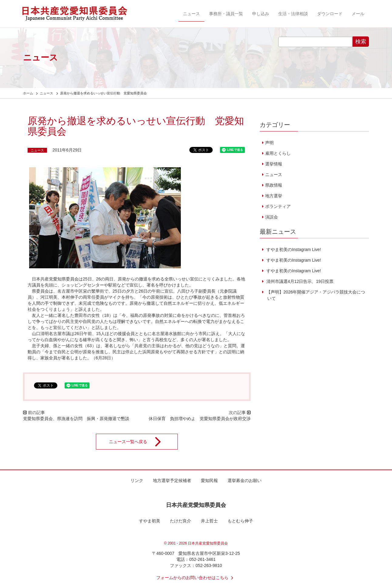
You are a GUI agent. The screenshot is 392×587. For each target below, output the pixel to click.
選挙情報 (274, 164)
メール (358, 14)
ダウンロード (330, 14)
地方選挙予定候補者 (172, 480)
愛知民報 (209, 480)
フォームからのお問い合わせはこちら (196, 578)
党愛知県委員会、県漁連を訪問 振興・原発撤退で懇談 (76, 419)
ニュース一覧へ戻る (139, 442)
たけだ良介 (181, 521)
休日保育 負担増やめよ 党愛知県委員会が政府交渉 (200, 419)
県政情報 (274, 185)
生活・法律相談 (293, 14)
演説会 (272, 217)
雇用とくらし (278, 153)
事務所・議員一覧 (226, 14)
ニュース (191, 14)
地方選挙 (274, 196)
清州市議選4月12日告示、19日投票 (299, 281)
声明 (269, 143)
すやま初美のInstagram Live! (293, 249)
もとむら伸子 (240, 521)
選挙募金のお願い (245, 480)
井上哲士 (209, 521)
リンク (137, 480)
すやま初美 (150, 521)
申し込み (261, 14)
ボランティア (278, 206)
